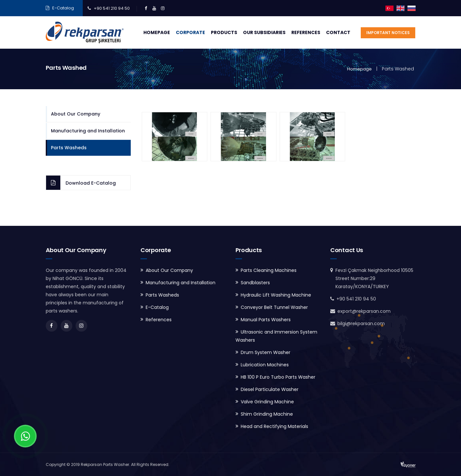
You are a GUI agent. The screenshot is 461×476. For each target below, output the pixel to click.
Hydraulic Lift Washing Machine (276, 295)
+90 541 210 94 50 (112, 8)
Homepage (157, 32)
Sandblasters (255, 283)
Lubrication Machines (265, 365)
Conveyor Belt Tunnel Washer (274, 307)
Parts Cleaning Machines (269, 270)
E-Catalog (63, 8)
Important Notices (388, 33)
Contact (338, 32)
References (306, 32)
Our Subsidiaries (264, 32)
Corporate (190, 32)
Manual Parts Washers (266, 320)
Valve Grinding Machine (267, 402)
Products (224, 32)
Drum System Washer (266, 352)
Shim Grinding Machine (267, 414)
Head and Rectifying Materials (274, 426)
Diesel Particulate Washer (270, 389)
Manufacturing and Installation (88, 131)
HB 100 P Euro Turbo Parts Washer (278, 377)
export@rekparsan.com (364, 311)
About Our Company (76, 114)
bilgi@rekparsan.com (361, 323)
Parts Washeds (69, 148)
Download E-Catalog (91, 183)
